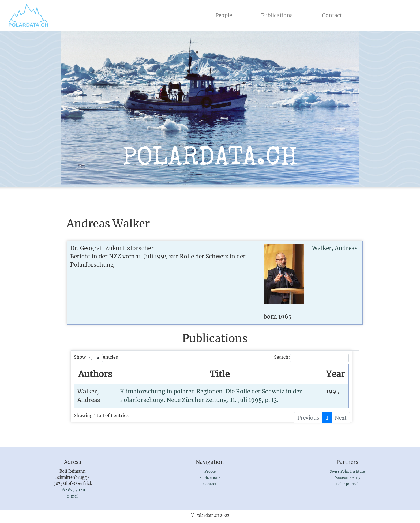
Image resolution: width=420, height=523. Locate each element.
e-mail (73, 496)
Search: (311, 358)
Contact (332, 15)
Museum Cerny (347, 478)
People (225, 15)
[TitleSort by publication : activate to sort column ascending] (220, 374)
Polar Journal (347, 484)
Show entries (96, 358)
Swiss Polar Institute (347, 471)
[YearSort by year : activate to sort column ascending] (336, 374)
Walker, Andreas (335, 248)
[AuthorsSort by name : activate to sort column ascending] (95, 374)
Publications (277, 15)
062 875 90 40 (73, 490)
